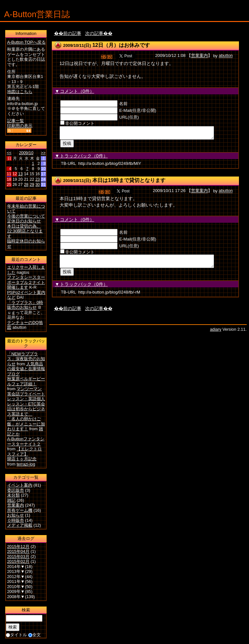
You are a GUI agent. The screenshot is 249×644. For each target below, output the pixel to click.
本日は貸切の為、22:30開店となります (25, 231)
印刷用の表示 (20, 126)
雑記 (11, 500)
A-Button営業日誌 (37, 14)
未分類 (13, 495)
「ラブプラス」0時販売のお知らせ (25, 305)
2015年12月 (18, 547)
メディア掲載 (20, 525)
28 (26, 185)
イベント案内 (20, 485)
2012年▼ (16, 577)
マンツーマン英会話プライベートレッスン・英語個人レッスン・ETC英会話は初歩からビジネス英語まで (26, 401)
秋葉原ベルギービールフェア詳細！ (26, 381)
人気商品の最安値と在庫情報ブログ (26, 369)
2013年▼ (16, 571)
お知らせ (16, 515)
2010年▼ (16, 587)
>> (43, 153)
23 (38, 179)
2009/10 (26, 153)
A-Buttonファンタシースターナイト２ (26, 441)
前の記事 (72, 33)
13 (20, 174)
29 (32, 185)
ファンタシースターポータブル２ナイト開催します (26, 282)
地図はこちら (20, 92)
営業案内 (199, 56)
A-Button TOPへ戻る (26, 42)
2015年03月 (18, 557)
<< (9, 153)
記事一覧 (16, 121)
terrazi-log (26, 464)
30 (38, 185)
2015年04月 (18, 551)
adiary (215, 333)
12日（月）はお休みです (121, 45)
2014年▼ (16, 567)
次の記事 (94, 33)
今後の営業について (26, 216)
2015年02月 (18, 561)
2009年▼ (16, 591)
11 (9, 174)
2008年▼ (16, 597)
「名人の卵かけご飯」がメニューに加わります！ (26, 424)
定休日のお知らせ (24, 221)
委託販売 (16, 490)
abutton (226, 56)
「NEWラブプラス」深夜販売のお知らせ (26, 359)
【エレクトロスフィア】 (24, 451)
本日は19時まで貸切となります (129, 182)
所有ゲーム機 (20, 510)
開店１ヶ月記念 (22, 459)
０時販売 (16, 520)
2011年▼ (16, 581)
